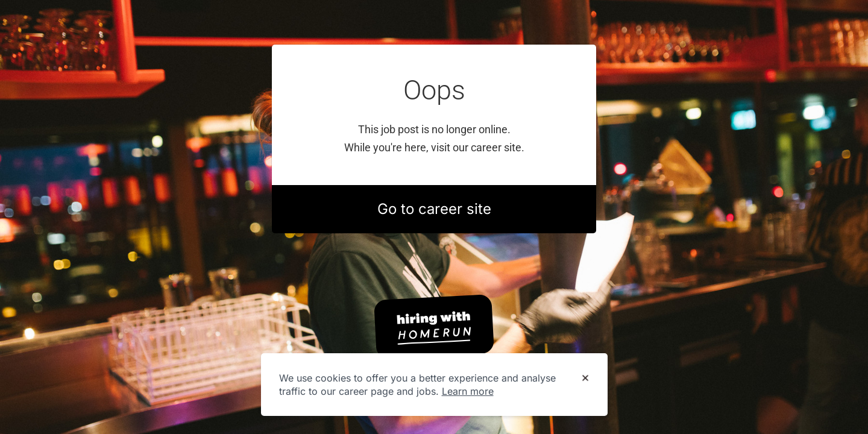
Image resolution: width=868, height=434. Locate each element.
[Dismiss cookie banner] (585, 379)
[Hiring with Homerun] (434, 327)
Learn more (468, 391)
